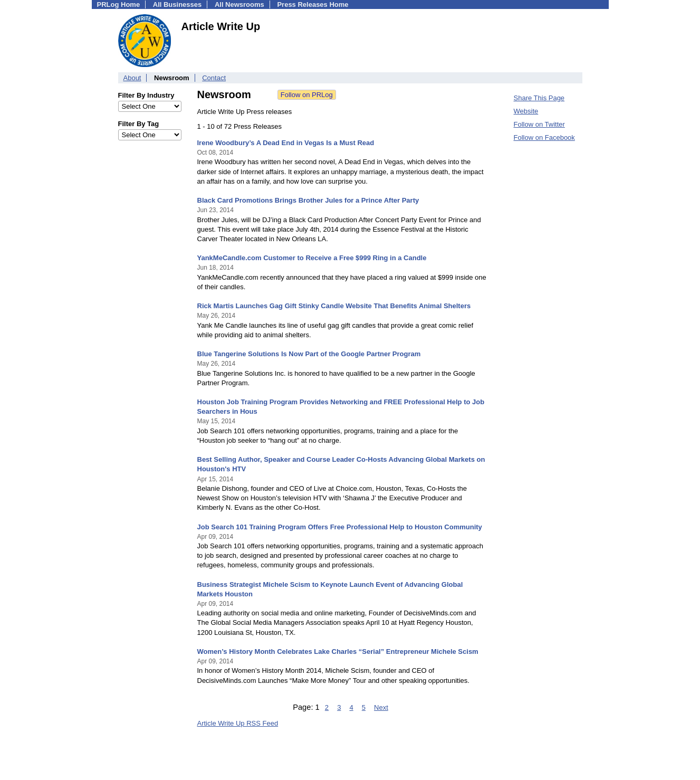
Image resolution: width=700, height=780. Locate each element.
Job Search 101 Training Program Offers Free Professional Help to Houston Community (340, 527)
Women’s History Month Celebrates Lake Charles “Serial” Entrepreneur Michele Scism (338, 651)
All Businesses (178, 4)
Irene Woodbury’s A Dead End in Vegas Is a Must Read (286, 143)
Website (526, 111)
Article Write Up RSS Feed (238, 723)
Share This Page (539, 98)
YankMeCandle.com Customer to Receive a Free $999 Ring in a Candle (312, 258)
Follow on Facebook (544, 137)
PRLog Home (119, 4)
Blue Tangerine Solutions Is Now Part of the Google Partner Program (309, 354)
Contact (214, 78)
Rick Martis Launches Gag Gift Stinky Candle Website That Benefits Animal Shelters (334, 306)
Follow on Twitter (539, 124)
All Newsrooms (239, 4)
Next (381, 707)
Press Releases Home (313, 4)
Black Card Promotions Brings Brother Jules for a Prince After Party (308, 200)
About (132, 78)
